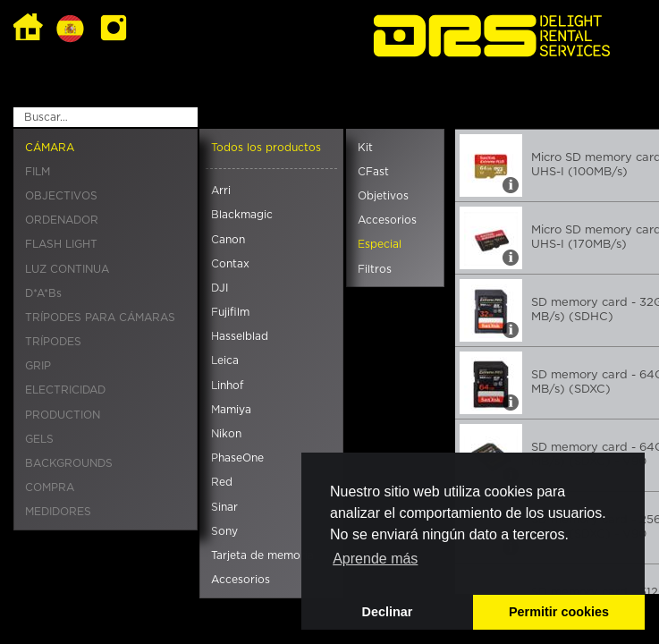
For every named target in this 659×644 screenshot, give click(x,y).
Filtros (375, 269)
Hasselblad (240, 336)
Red (222, 482)
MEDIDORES (58, 512)
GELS (39, 439)
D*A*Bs (43, 293)
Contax (230, 264)
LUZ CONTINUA (67, 269)
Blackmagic (242, 215)
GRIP (38, 366)
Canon (228, 240)
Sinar (224, 507)
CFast (373, 172)
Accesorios (241, 580)
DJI (220, 288)
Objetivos (383, 196)
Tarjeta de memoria (262, 555)
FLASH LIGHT (61, 244)
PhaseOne (237, 458)
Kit (365, 148)
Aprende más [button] (375, 559)
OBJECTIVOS (61, 196)
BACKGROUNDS (69, 463)
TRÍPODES (53, 342)
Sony (224, 531)
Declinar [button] (388, 612)
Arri (221, 191)
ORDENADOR (62, 220)
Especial (380, 244)
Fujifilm (230, 312)
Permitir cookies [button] (559, 612)
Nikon (226, 434)
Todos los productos (266, 148)
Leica (225, 360)
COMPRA (50, 487)
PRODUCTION (63, 415)
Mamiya (231, 410)
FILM (38, 172)
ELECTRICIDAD (65, 390)
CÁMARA (50, 148)
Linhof (227, 386)
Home (28, 28)
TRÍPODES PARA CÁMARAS (100, 318)
